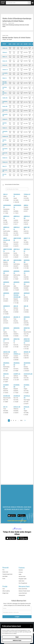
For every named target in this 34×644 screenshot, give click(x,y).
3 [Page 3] (13, 421)
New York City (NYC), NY (5, 83)
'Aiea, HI (5, 194)
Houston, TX (5, 70)
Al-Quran (21, 572)
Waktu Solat (11, 23)
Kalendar (21, 570)
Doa (3, 570)
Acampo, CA (17, 374)
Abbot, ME (27, 227)
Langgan (17, 617)
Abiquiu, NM (7, 352)
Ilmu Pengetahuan (23, 583)
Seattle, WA (5, 98)
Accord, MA (7, 396)
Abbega (26, 205)
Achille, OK (17, 407)
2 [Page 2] (11, 421)
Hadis (20, 574)
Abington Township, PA (27, 341)
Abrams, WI (27, 352)
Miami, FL (5, 78)
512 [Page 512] (21, 421)
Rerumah (5, 23)
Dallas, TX (5, 57)
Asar (22, 44)
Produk (5, 586)
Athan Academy (6, 591)
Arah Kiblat (5, 576)
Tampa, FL (5, 128)
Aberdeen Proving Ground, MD (17, 295)
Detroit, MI (5, 65)
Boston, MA (5, 106)
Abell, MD (6, 260)
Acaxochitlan (28, 374)
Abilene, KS (7, 317)
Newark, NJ (5, 158)
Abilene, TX (17, 317)
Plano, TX (4, 166)
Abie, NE (16, 306)
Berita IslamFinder (23, 589)
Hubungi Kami (22, 595)
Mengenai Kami (24, 586)
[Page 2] (25, 421)
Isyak (30, 44)
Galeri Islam (21, 581)
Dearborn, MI (5, 136)
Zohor (18, 44)
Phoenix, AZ (5, 162)
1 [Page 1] (9, 421)
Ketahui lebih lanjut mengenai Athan (17, 521)
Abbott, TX (27, 238)
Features (22, 568)
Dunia (4, 579)
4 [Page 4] (16, 421)
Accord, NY (17, 396)
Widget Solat (5, 593)
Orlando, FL (5, 119)
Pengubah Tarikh (23, 579)
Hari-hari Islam (22, 577)
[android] (22, 538)
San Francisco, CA (5, 93)
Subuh (10, 44)
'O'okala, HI (27, 194)
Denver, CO (5, 61)
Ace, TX (5, 407)
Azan (4, 589)
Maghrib (26, 44)
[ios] (11, 538)
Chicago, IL (5, 52)
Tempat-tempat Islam (7, 574)
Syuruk (14, 44)
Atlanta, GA (5, 48)
